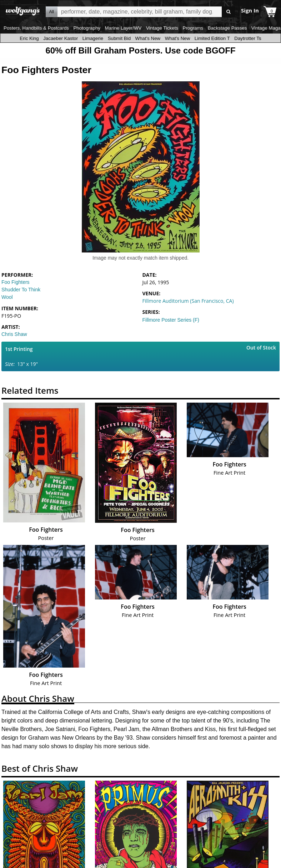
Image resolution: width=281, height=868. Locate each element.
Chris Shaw (14, 334)
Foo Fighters (16, 282)
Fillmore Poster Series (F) (171, 320)
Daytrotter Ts (248, 38)
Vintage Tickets (162, 28)
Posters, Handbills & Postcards (36, 28)
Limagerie (93, 38)
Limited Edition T (212, 38)
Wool (7, 297)
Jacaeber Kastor (61, 38)
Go (228, 12)
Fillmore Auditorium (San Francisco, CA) (188, 301)
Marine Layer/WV (123, 28)
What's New (148, 38)
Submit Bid (119, 38)
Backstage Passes (227, 28)
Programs (193, 28)
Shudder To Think (21, 290)
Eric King (29, 38)
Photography (87, 28)
